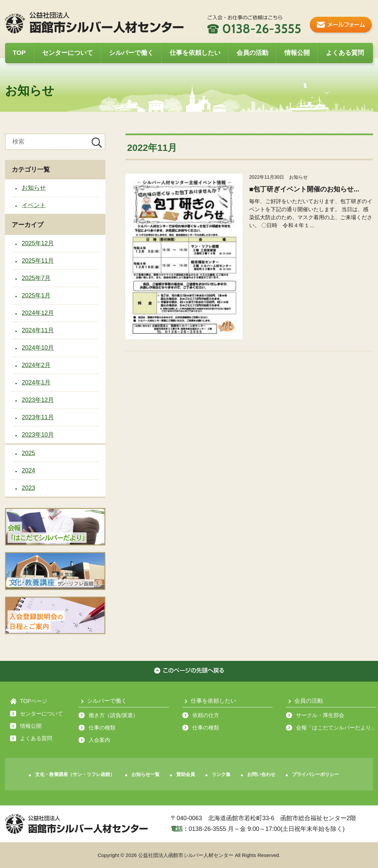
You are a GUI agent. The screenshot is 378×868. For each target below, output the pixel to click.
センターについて (68, 53)
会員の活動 (252, 53)
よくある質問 (345, 53)
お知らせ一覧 (146, 774)
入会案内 (99, 740)
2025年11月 (38, 261)
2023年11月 (38, 417)
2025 (28, 453)
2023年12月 (38, 400)
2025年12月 (38, 243)
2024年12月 (38, 313)
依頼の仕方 (206, 715)
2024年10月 (38, 348)
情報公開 (297, 53)
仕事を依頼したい (195, 53)
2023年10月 (38, 435)
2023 (28, 488)
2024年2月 (36, 365)
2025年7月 (36, 278)
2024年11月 (38, 330)
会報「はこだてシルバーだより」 (336, 728)
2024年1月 (36, 382)
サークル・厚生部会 (320, 715)
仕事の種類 (102, 728)
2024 (28, 470)
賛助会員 (186, 774)
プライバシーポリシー (315, 774)
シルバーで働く (131, 53)
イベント (34, 205)
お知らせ (34, 188)
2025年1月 (36, 295)
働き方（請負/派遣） (113, 715)
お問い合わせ (261, 774)
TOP (19, 53)
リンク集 (221, 774)
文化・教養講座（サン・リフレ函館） (75, 774)
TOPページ (34, 701)
